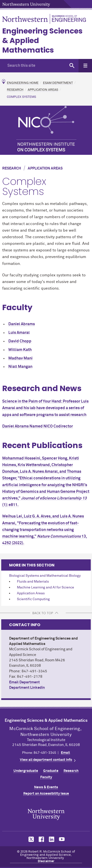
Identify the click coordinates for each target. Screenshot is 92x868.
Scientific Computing (33, 599)
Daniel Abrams (22, 324)
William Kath (20, 350)
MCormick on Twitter (30, 839)
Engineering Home (23, 83)
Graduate (51, 771)
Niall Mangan (20, 367)
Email (65, 753)
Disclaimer (46, 861)
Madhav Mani (20, 358)
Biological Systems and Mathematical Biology (45, 576)
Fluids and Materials (33, 582)
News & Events (46, 787)
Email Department (24, 682)
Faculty (46, 777)
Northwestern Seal (46, 814)
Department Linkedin (27, 688)
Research (15, 90)
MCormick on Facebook (41, 839)
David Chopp (20, 341)
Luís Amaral (19, 333)
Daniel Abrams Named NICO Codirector (38, 426)
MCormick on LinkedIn (51, 839)
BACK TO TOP (43, 613)
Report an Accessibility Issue (46, 794)
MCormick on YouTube (62, 839)
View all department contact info (46, 760)
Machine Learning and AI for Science (46, 587)
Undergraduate (26, 771)
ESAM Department (58, 83)
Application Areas (43, 90)
